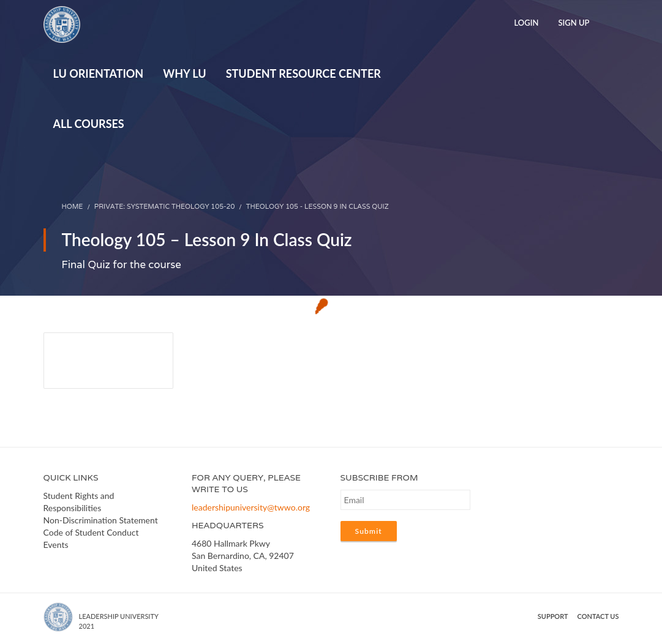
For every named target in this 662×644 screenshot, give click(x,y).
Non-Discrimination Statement (101, 520)
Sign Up (574, 23)
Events (56, 545)
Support (553, 616)
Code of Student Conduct (91, 532)
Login (526, 23)
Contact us (598, 616)
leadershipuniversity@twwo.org (251, 507)
